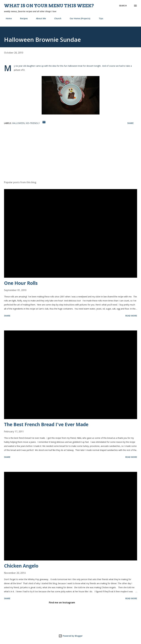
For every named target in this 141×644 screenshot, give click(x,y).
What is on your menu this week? (49, 6)
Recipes (22, 18)
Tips (99, 18)
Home (7, 18)
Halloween (18, 123)
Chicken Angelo (21, 566)
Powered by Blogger (71, 636)
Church (56, 18)
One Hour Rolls (21, 283)
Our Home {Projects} (78, 18)
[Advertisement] (71, 156)
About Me (39, 18)
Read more (131, 316)
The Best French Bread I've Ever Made (46, 424)
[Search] (123, 6)
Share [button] (130, 123)
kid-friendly (33, 123)
